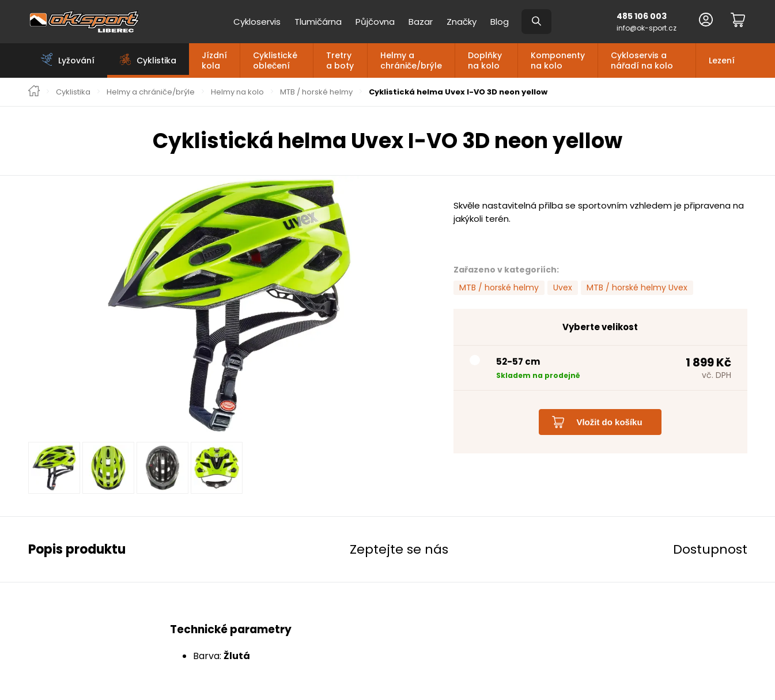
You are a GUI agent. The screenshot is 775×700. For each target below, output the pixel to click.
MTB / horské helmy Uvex (637, 287)
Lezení (722, 60)
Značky (462, 22)
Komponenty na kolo (558, 60)
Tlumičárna (318, 22)
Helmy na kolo (237, 92)
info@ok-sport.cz (647, 28)
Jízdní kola (214, 60)
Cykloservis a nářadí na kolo (642, 60)
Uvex (563, 287)
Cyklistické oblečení (275, 60)
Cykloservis (257, 22)
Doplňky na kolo (485, 60)
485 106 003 (642, 16)
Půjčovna (375, 22)
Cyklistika (73, 92)
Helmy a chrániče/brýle (411, 60)
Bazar (421, 22)
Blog (500, 22)
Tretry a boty (340, 60)
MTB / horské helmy (316, 92)
